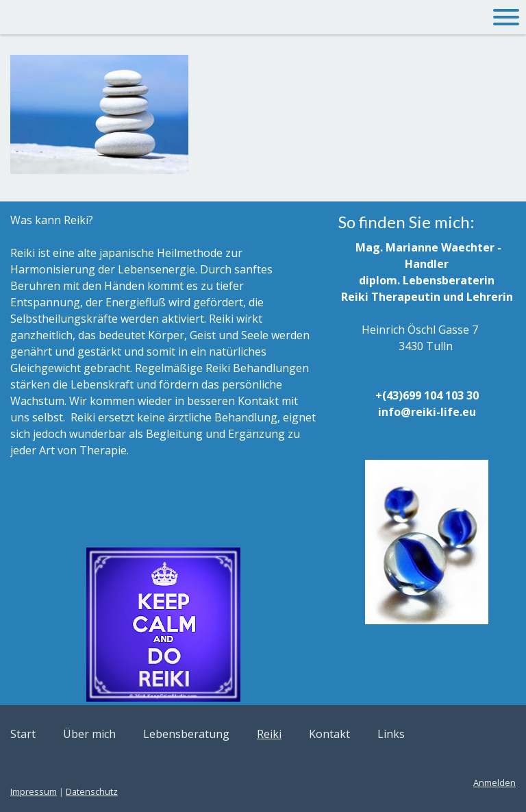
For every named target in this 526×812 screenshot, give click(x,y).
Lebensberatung (186, 734)
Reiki (269, 734)
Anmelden (494, 783)
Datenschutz (92, 791)
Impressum (34, 791)
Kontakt (329, 734)
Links (391, 734)
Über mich (89, 734)
